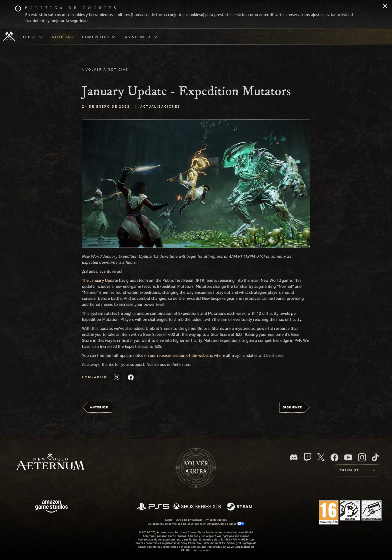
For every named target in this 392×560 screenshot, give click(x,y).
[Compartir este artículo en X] (117, 377)
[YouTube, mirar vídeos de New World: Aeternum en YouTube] (348, 457)
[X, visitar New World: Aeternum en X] (321, 457)
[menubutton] (357, 470)
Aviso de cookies (216, 520)
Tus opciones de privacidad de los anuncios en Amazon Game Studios (196, 523)
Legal (169, 520)
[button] (196, 184)
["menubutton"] (33, 37)
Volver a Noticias (107, 69)
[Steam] (240, 507)
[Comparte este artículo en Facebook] (131, 377)
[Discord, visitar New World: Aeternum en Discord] (294, 457)
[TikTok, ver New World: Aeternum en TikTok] (375, 457)
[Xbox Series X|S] (197, 507)
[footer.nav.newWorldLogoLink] (50, 462)
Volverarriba (196, 468)
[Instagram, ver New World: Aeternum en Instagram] (362, 457)
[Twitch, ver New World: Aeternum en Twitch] (307, 457)
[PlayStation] (153, 507)
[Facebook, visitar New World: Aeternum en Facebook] (334, 457)
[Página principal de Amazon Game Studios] (51, 507)
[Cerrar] (385, 7)
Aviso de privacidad (189, 520)
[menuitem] (33, 37)
